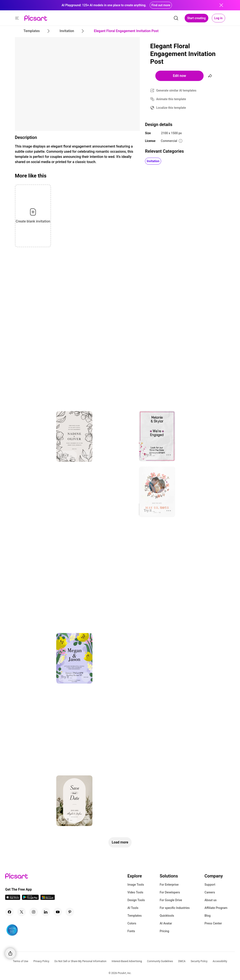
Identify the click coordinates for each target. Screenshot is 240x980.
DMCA (182, 961)
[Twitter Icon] (22, 912)
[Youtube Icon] (58, 912)
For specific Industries (175, 908)
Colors (132, 923)
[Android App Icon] (30, 899)
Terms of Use (21, 961)
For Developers (170, 892)
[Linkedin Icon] (46, 912)
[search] (176, 18)
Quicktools (167, 916)
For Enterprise (169, 885)
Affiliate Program (216, 908)
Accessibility (220, 961)
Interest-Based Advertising (127, 961)
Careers (210, 892)
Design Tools (136, 900)
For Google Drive (171, 900)
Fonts (131, 931)
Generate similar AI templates (176, 90)
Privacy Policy (41, 961)
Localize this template (171, 108)
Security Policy (199, 961)
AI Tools (133, 908)
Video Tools (135, 892)
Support (210, 885)
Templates (135, 916)
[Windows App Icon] (48, 899)
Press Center (213, 923)
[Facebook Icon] (9, 912)
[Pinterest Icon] (70, 912)
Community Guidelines (160, 961)
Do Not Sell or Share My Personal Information (80, 961)
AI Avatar (166, 923)
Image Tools (136, 885)
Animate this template (171, 99)
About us (210, 900)
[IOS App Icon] (13, 899)
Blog (207, 916)
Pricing (164, 931)
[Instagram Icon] (34, 912)
